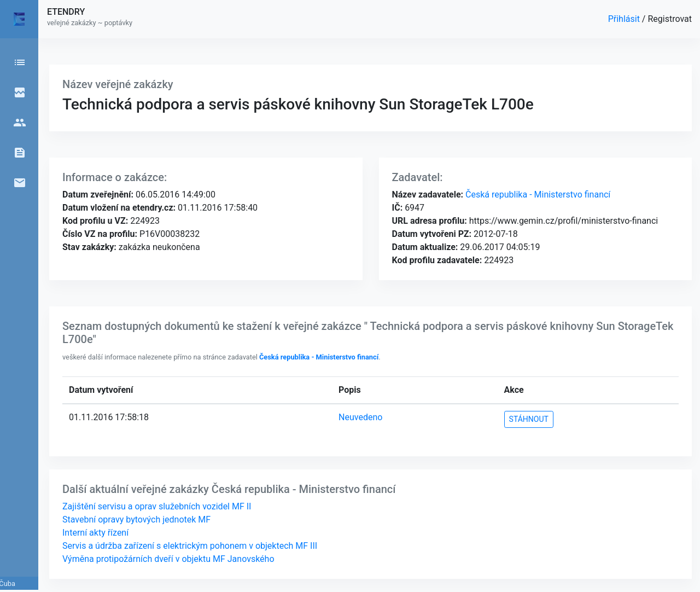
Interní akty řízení (95, 533)
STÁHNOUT (529, 419)
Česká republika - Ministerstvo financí (537, 195)
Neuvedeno (360, 417)
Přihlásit (625, 19)
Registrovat (670, 19)
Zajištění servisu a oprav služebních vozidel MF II (157, 506)
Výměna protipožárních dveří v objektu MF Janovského (168, 559)
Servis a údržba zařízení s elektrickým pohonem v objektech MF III (190, 546)
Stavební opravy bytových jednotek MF (136, 520)
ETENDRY (66, 12)
